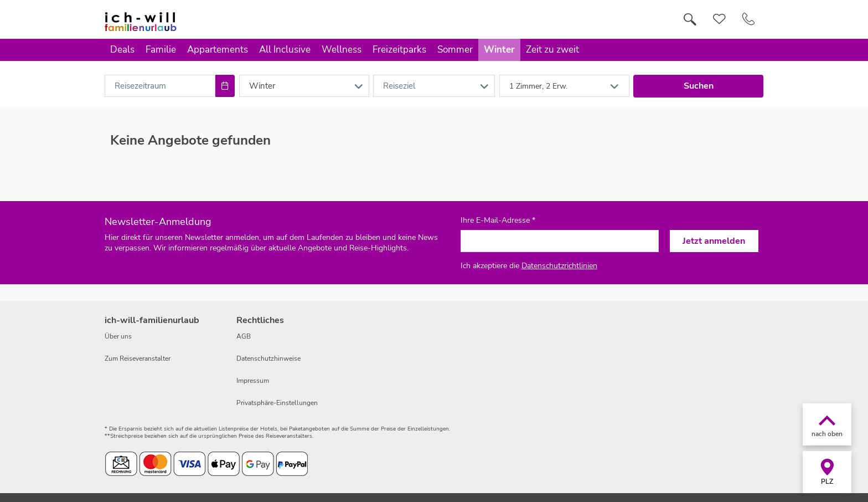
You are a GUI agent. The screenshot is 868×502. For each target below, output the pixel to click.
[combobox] (160, 86)
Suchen (699, 86)
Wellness (342, 50)
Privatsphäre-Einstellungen (277, 403)
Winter (499, 50)
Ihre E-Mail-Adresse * (498, 221)
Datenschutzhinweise (268, 358)
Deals (122, 50)
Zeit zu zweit (552, 50)
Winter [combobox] (262, 86)
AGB (244, 336)
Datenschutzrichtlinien (559, 266)
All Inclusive (285, 50)
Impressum (253, 381)
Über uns (118, 336)
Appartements (218, 50)
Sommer (455, 50)
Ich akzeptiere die (529, 266)
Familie (161, 50)
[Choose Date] (225, 86)
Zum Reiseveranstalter (138, 358)
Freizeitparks (399, 50)
